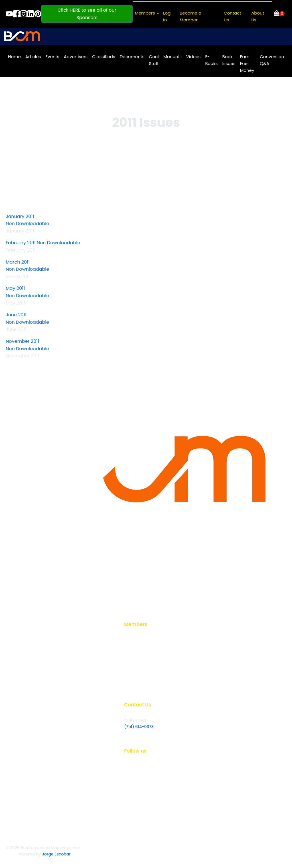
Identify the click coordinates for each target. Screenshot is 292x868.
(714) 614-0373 (139, 727)
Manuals (173, 57)
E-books (132, 686)
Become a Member (190, 16)
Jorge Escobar (56, 854)
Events (52, 57)
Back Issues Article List (146, 668)
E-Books (211, 60)
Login (129, 640)
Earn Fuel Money (247, 63)
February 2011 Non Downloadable (43, 243)
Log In (167, 16)
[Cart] (279, 14)
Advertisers (76, 57)
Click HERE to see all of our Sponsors (87, 14)
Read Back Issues (141, 659)
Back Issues (229, 60)
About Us (258, 16)
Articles (33, 57)
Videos (193, 57)
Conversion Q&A (272, 60)
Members (145, 13)
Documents (132, 57)
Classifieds (104, 57)
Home (14, 57)
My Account (136, 677)
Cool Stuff (154, 60)
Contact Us (233, 16)
